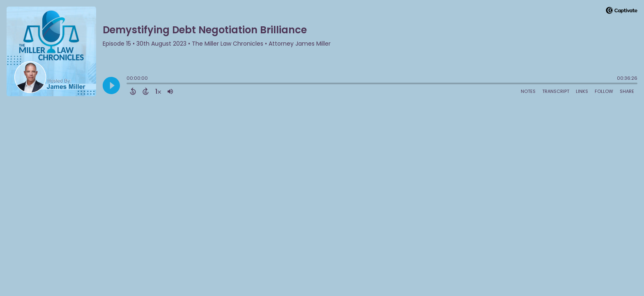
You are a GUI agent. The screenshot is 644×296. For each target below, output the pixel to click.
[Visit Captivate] (622, 12)
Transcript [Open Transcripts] (556, 91)
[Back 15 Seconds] (133, 91)
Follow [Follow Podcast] (604, 91)
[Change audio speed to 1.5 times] (158, 91)
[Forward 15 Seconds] (146, 91)
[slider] (129, 84)
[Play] (111, 86)
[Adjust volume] (170, 91)
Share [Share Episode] (627, 91)
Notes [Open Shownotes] (528, 91)
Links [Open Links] (582, 91)
